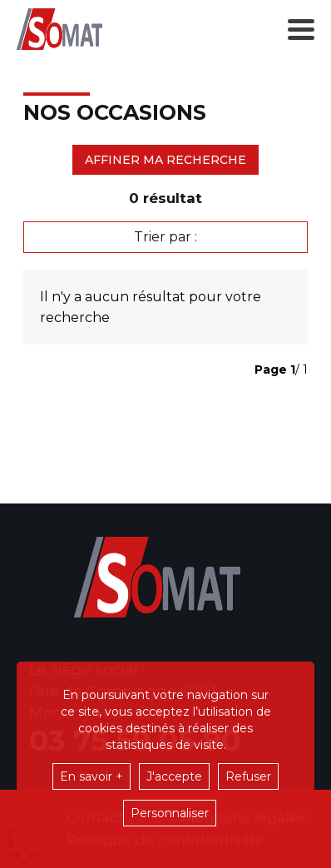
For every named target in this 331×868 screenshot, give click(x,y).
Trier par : (165, 237)
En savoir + (91, 776)
